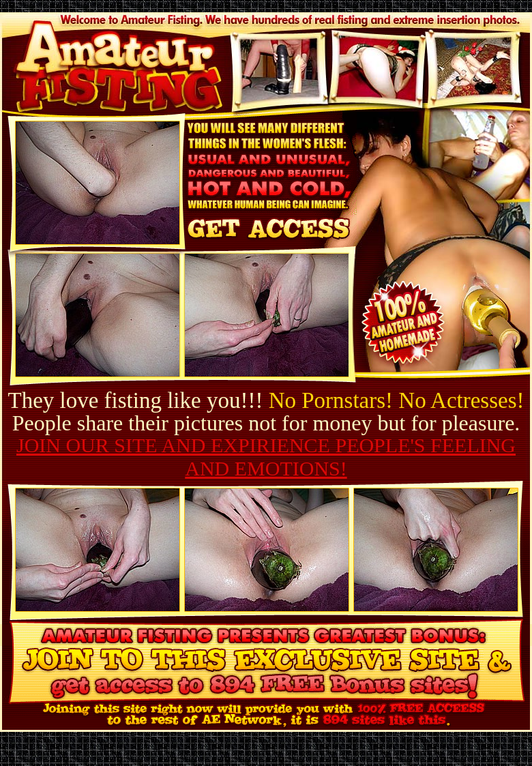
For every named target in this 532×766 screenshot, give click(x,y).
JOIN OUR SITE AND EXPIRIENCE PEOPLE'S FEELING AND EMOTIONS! (266, 457)
